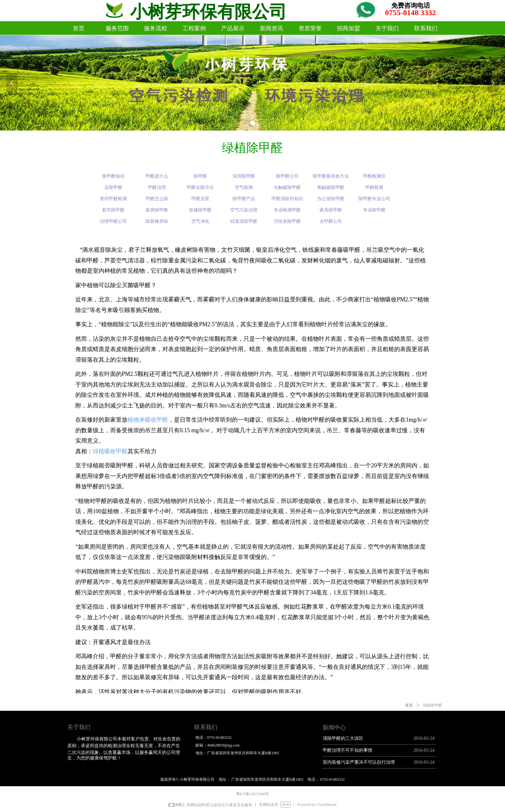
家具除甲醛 (331, 210)
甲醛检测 (374, 187)
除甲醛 (200, 176)
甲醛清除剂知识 (287, 199)
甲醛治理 (157, 187)
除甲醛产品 (244, 199)
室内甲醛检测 (113, 199)
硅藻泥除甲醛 (244, 221)
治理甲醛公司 (113, 221)
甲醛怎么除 (157, 199)
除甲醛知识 (113, 176)
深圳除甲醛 (244, 176)
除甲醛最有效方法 (331, 176)
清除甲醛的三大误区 (343, 738)
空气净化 (200, 221)
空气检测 (244, 187)
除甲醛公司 (287, 176)
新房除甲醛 (157, 210)
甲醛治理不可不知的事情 (348, 750)
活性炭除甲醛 (287, 221)
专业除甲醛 (374, 210)
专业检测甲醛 (287, 210)
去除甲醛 (113, 187)
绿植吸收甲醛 (110, 451)
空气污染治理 (244, 210)
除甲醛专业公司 (374, 199)
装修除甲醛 (200, 210)
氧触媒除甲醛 (331, 187)
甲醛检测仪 (374, 176)
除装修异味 (157, 221)
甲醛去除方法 (200, 187)
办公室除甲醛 (331, 199)
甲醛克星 (200, 199)
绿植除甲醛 (433, 705)
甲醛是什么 (157, 176)
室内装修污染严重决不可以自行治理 (359, 762)
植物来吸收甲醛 (148, 420)
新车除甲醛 (113, 210)
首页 (409, 705)
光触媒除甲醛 (287, 187)
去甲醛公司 (331, 221)
